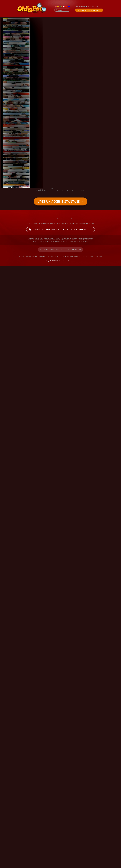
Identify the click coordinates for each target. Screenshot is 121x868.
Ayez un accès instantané (89, 10)
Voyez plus (76, 821)
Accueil (44, 821)
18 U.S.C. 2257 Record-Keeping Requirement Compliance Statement (75, 858)
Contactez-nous (51, 858)
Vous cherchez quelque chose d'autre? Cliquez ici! (61, 851)
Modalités (22, 858)
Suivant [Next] (80, 792)
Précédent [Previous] (42, 792)
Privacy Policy (98, 858)
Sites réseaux (81, 6)
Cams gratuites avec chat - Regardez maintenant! (61, 831)
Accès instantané (67, 821)
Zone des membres (93, 6)
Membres (50, 821)
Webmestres (42, 858)
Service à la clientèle (32, 858)
